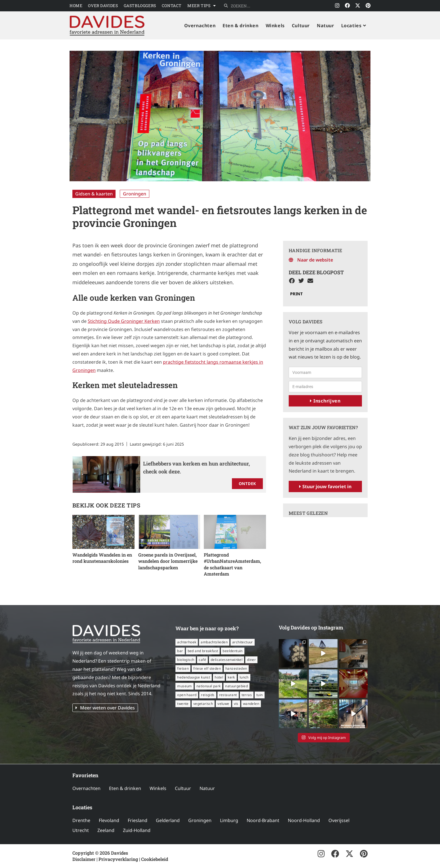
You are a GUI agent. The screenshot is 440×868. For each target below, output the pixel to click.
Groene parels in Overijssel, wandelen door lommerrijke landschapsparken (168, 561)
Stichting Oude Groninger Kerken (124, 321)
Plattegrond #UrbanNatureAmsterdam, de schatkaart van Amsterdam (232, 564)
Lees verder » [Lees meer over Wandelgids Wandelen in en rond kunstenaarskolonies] (87, 568)
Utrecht (81, 830)
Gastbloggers (140, 6)
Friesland (138, 820)
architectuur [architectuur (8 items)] (243, 642)
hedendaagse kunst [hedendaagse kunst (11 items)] (194, 677)
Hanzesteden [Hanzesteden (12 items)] (236, 668)
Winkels (158, 788)
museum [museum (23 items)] (184, 686)
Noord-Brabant (263, 820)
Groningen (135, 194)
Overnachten (86, 788)
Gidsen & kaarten (94, 194)
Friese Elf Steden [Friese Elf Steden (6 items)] (207, 668)
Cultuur (183, 788)
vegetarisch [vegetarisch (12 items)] (203, 704)
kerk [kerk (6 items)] (231, 677)
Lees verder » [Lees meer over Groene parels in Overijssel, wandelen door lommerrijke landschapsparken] (153, 575)
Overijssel (339, 820)
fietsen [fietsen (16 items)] (183, 668)
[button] (292, 281)
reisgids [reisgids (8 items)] (208, 695)
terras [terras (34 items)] (247, 695)
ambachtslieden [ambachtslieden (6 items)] (214, 642)
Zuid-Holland (137, 830)
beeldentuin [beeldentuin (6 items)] (232, 651)
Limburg (229, 820)
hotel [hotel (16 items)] (219, 677)
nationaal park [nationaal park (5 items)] (209, 686)
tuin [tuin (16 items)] (260, 695)
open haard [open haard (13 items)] (187, 695)
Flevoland (109, 820)
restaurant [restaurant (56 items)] (228, 695)
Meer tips (202, 6)
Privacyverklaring (118, 859)
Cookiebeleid (155, 859)
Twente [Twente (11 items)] (183, 704)
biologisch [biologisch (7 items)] (186, 660)
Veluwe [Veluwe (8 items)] (223, 704)
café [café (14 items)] (202, 660)
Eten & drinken (125, 788)
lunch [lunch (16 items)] (244, 677)
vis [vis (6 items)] (236, 704)
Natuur (207, 788)
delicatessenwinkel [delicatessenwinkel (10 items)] (227, 660)
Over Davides (103, 6)
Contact (172, 6)
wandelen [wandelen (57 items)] (251, 704)
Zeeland (106, 830)
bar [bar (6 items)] (180, 651)
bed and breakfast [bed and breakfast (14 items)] (203, 651)
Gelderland (168, 820)
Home (76, 6)
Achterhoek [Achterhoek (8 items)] (187, 642)
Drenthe (81, 820)
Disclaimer (84, 859)
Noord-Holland (304, 820)
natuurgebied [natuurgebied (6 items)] (236, 686)
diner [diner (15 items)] (251, 660)
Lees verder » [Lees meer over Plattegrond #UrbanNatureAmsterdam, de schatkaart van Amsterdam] (218, 581)
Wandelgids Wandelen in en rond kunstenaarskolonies (102, 558)
